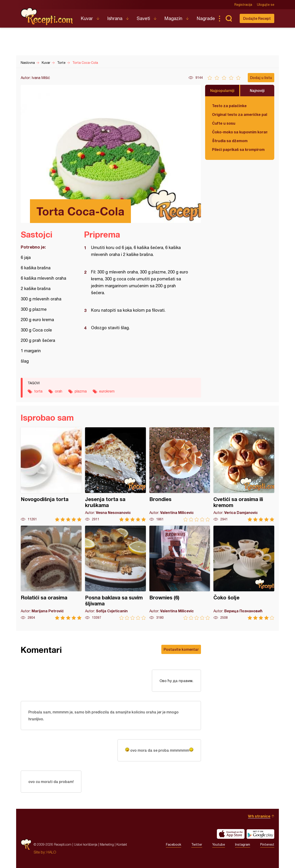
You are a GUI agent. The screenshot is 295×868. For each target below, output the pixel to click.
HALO (51, 852)
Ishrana (115, 18)
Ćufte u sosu (224, 123)
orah (59, 391)
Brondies (180, 474)
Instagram (243, 845)
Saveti (143, 18)
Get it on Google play (260, 834)
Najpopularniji (222, 90)
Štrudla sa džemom (230, 141)
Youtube (219, 845)
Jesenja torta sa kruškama (115, 474)
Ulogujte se (266, 5)
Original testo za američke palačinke (240, 114)
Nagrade (206, 18)
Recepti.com (47, 17)
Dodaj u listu (261, 78)
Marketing (107, 844)
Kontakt (122, 844)
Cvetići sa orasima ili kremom (244, 474)
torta (38, 391)
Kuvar (87, 18)
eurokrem (107, 391)
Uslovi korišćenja (86, 844)
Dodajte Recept (257, 18)
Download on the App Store (231, 834)
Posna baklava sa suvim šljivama (115, 573)
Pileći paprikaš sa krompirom (238, 149)
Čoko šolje (244, 573)
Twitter (197, 845)
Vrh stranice (259, 816)
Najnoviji (257, 90)
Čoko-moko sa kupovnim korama (240, 132)
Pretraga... (229, 18)
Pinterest (267, 845)
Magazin (173, 18)
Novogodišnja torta (51, 474)
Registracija (243, 5)
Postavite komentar (181, 649)
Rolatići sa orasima (51, 573)
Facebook (174, 845)
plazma (81, 391)
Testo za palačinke (229, 106)
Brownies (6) (180, 573)
